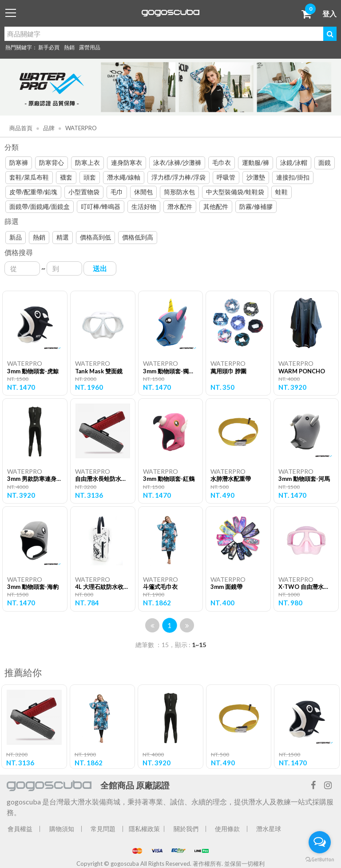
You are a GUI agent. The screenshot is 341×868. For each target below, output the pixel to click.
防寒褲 (19, 162)
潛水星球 (269, 829)
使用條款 (227, 829)
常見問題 (103, 829)
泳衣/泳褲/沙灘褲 (177, 162)
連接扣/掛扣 (293, 177)
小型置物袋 (84, 192)
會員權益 (20, 829)
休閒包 (143, 192)
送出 (100, 268)
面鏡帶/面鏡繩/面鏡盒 (40, 206)
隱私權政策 (144, 829)
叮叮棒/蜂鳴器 (101, 206)
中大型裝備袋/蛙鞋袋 (235, 192)
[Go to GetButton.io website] (320, 859)
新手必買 (49, 47)
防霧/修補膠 (256, 206)
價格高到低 (95, 237)
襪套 (66, 177)
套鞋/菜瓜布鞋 (29, 177)
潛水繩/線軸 (124, 177)
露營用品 (90, 47)
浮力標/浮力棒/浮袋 (178, 177)
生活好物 (144, 206)
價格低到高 (138, 237)
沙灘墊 (256, 177)
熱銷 (69, 47)
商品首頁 (21, 128)
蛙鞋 (282, 192)
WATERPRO (80, 128)
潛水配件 (180, 206)
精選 (63, 237)
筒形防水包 (179, 192)
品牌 (48, 128)
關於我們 (186, 829)
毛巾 (117, 192)
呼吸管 (226, 177)
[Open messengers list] (320, 842)
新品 (16, 237)
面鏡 (325, 162)
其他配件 (216, 206)
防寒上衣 (87, 162)
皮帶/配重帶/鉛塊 (33, 192)
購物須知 (62, 829)
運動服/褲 (256, 162)
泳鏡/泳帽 (294, 162)
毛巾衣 (222, 162)
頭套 (90, 177)
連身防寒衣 (127, 162)
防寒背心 (52, 162)
